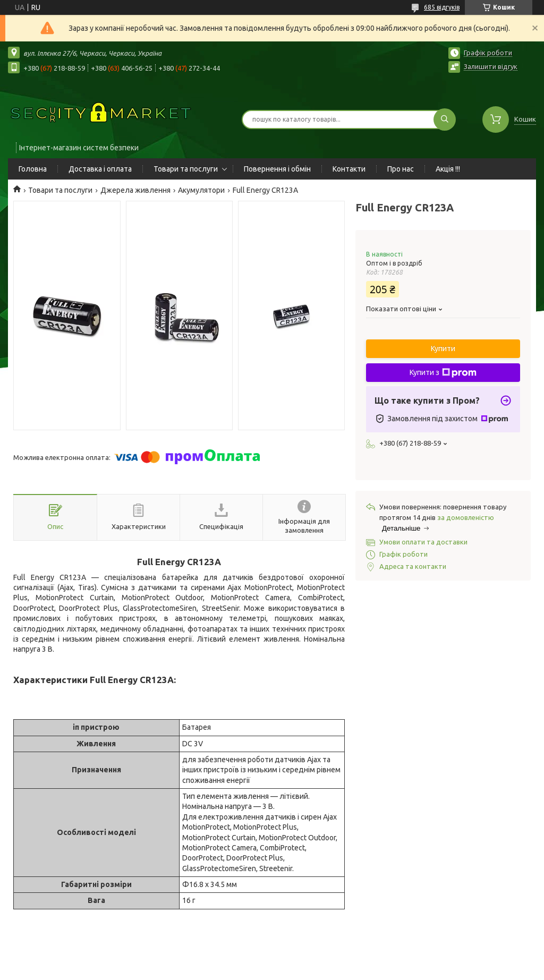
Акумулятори (201, 190)
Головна (33, 169)
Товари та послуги (186, 169)
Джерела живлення (135, 190)
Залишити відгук (491, 66)
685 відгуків (442, 7)
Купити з (443, 373)
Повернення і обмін (277, 169)
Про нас (401, 169)
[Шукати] (445, 120)
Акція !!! (448, 169)
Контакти (349, 169)
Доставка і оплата (100, 169)
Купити (443, 348)
